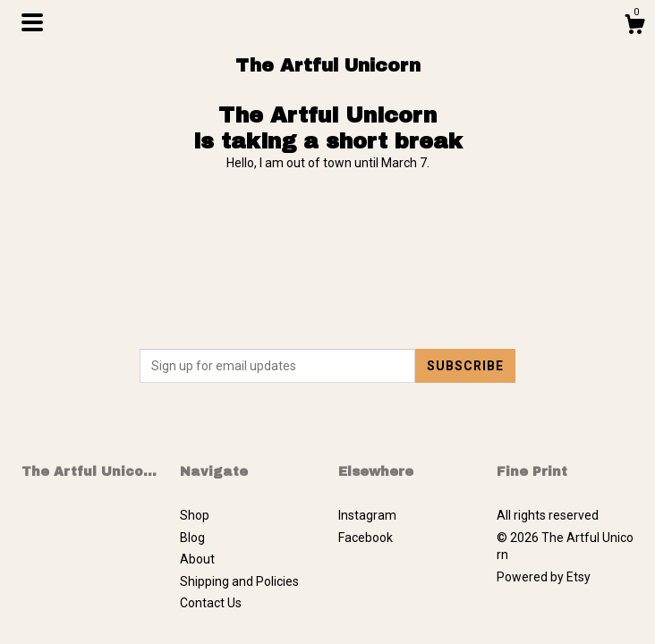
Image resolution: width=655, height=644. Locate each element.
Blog (192, 538)
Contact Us (211, 603)
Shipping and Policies (239, 581)
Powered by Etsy (544, 577)
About (197, 559)
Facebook (366, 538)
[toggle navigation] (32, 22)
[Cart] (634, 27)
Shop (195, 515)
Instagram (367, 515)
